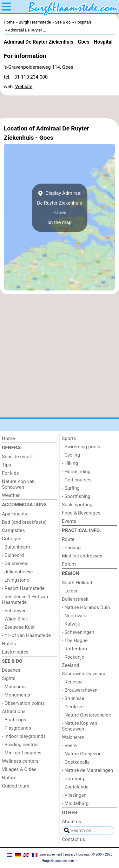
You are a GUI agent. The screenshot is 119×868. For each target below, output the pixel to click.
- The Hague (75, 640)
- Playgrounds (17, 728)
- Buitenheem (16, 547)
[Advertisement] (60, 107)
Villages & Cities (19, 769)
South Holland (77, 583)
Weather (11, 495)
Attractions (14, 711)
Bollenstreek (75, 599)
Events (69, 521)
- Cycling (71, 455)
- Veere (69, 745)
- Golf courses (77, 480)
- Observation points (23, 703)
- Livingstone (16, 580)
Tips (7, 465)
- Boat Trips (14, 720)
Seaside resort (17, 457)
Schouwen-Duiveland (84, 674)
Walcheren (73, 737)
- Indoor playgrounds (24, 736)
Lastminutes (15, 652)
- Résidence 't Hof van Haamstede (25, 599)
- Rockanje (73, 657)
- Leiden (70, 591)
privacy (70, 854)
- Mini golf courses (22, 753)
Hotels (9, 644)
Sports (69, 438)
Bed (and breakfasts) (24, 522)
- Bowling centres (20, 745)
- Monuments (16, 695)
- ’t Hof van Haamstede (26, 635)
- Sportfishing (76, 496)
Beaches (11, 670)
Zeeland (70, 665)
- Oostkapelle (76, 762)
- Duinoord (13, 555)
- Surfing (71, 488)
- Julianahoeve (17, 572)
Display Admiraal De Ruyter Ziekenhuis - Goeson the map (60, 208)
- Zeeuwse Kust (18, 627)
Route (68, 539)
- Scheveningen (78, 632)
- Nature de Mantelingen (87, 770)
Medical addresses (82, 556)
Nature (9, 778)
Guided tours (16, 786)
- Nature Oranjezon (82, 754)
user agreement (51, 854)
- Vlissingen (74, 795)
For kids (10, 473)
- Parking (71, 548)
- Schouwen (14, 611)
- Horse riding (76, 472)
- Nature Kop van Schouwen (79, 726)
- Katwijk (71, 624)
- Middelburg (75, 803)
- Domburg (73, 779)
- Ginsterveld (15, 563)
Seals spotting (77, 505)
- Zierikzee (73, 707)
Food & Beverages (81, 513)
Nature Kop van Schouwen (18, 484)
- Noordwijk (74, 616)
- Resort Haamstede (23, 588)
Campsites (13, 530)
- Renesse (72, 682)
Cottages (12, 539)
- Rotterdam (74, 649)
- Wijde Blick (15, 619)
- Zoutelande (75, 787)
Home (8, 438)
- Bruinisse (73, 698)
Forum (69, 564)
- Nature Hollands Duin (86, 607)
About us (71, 822)
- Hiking (70, 463)
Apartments (15, 514)
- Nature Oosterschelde (86, 715)
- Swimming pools (81, 447)
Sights (9, 678)
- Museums (14, 687)
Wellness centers (20, 761)
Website (24, 87)
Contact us (73, 839)
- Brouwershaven (80, 690)
